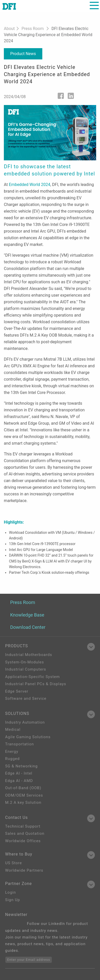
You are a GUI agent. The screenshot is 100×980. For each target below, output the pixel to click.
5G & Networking (21, 766)
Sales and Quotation (25, 833)
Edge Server (17, 691)
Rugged (12, 759)
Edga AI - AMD (19, 781)
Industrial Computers (26, 669)
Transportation (19, 744)
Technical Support (23, 826)
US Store (13, 863)
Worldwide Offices (23, 841)
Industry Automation (25, 722)
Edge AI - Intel (19, 773)
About (9, 29)
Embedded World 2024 (30, 185)
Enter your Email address (29, 960)
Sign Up (13, 900)
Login (11, 892)
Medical (13, 729)
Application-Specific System (32, 677)
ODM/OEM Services (24, 795)
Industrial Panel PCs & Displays (36, 684)
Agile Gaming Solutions (28, 737)
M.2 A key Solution (23, 802)
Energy (12, 752)
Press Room (33, 29)
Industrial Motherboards (29, 655)
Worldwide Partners (24, 870)
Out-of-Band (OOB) (23, 788)
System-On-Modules (24, 662)
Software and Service (26, 698)
